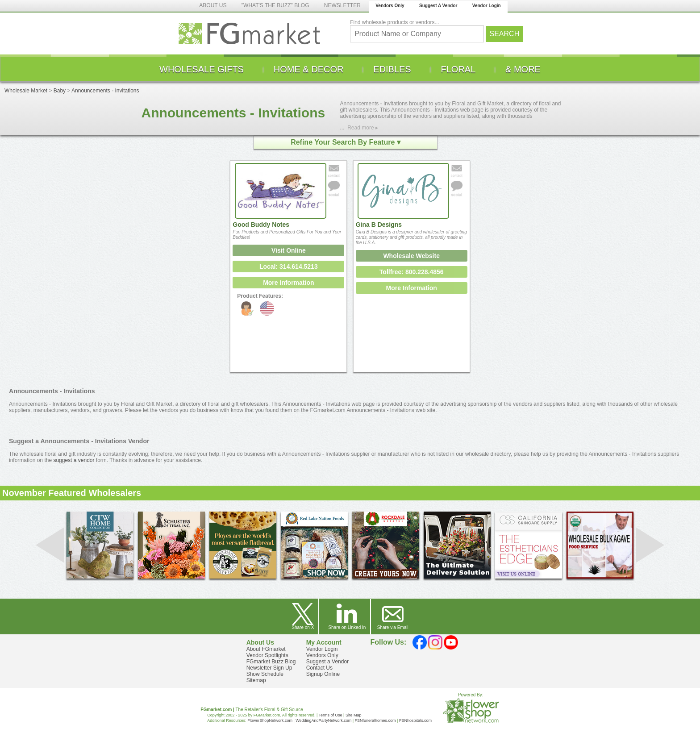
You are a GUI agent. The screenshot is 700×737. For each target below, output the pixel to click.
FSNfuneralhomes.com (375, 720)
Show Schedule (265, 674)
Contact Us (319, 668)
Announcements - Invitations (105, 91)
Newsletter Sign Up (269, 668)
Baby (60, 91)
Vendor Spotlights (267, 655)
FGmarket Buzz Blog (271, 662)
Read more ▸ (363, 128)
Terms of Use (331, 715)
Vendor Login (487, 6)
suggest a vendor (74, 460)
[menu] (350, 69)
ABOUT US (213, 5)
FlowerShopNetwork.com (270, 720)
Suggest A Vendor (438, 6)
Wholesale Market (26, 91)
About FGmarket (266, 649)
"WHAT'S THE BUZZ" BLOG (275, 5)
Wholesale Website (411, 256)
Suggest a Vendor (327, 662)
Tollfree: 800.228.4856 (412, 272)
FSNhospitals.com (415, 720)
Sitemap (256, 680)
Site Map (354, 715)
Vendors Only (390, 6)
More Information (288, 283)
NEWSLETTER (342, 5)
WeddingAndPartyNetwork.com (323, 720)
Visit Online (289, 250)
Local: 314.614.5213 (289, 266)
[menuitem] (202, 69)
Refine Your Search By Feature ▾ (346, 142)
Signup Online (323, 674)
